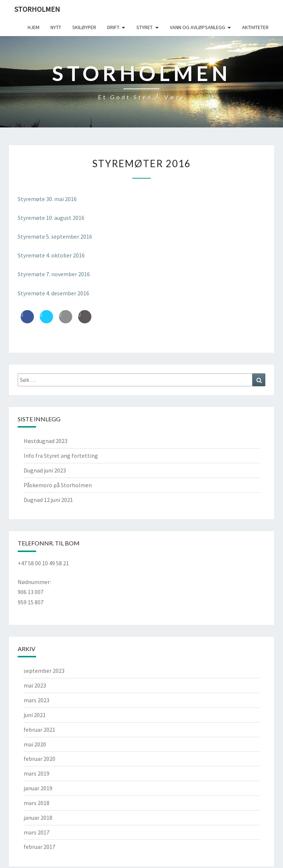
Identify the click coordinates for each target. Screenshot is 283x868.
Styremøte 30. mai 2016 (47, 199)
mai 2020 (35, 744)
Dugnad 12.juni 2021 (48, 500)
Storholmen (37, 9)
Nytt (56, 27)
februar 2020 (39, 759)
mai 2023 (35, 685)
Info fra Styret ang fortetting (61, 456)
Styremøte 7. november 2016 (54, 274)
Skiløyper (84, 27)
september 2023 (44, 671)
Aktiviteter (255, 27)
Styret (144, 27)
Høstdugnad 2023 (46, 441)
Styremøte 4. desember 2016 (53, 293)
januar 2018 (38, 818)
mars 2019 (36, 773)
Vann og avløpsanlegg (198, 27)
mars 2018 (36, 803)
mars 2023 (36, 700)
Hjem (34, 27)
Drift (113, 27)
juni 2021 (35, 715)
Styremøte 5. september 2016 (55, 236)
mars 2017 (36, 832)
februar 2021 (39, 730)
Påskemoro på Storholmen (58, 485)
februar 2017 (39, 847)
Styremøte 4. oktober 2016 (51, 255)
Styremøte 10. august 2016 (51, 218)
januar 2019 (38, 788)
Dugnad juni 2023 (45, 470)
